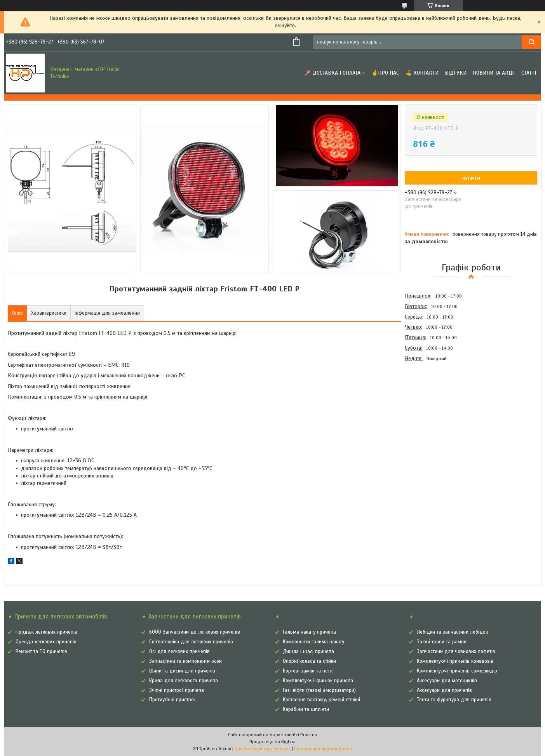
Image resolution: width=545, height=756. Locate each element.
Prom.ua (309, 735)
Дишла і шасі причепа (308, 651)
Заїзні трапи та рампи (442, 642)
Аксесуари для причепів (444, 690)
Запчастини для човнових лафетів (456, 651)
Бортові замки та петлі (308, 671)
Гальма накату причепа (309, 632)
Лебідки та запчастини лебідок (452, 632)
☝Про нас (385, 73)
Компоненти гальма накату (313, 642)
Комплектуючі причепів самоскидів (457, 671)
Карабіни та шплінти (306, 709)
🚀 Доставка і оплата (333, 73)
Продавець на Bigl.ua (272, 742)
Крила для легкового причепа (184, 681)
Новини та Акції (494, 73)
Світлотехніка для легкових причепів (191, 642)
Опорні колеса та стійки (309, 661)
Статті (529, 73)
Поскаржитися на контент (263, 749)
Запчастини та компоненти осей (185, 661)
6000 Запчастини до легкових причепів (195, 632)
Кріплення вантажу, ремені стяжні (321, 700)
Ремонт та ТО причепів (41, 651)
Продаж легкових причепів (46, 632)
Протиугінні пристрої (172, 700)
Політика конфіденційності (323, 749)
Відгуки (456, 73)
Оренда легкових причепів (46, 642)
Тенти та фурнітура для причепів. (455, 700)
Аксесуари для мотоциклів (447, 681)
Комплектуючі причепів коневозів (455, 661)
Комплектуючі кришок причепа (318, 681)
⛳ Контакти (422, 73)
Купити (471, 178)
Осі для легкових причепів (179, 651)
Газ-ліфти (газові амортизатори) (319, 690)
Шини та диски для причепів (182, 671)
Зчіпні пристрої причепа (177, 690)
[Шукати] (531, 42)
